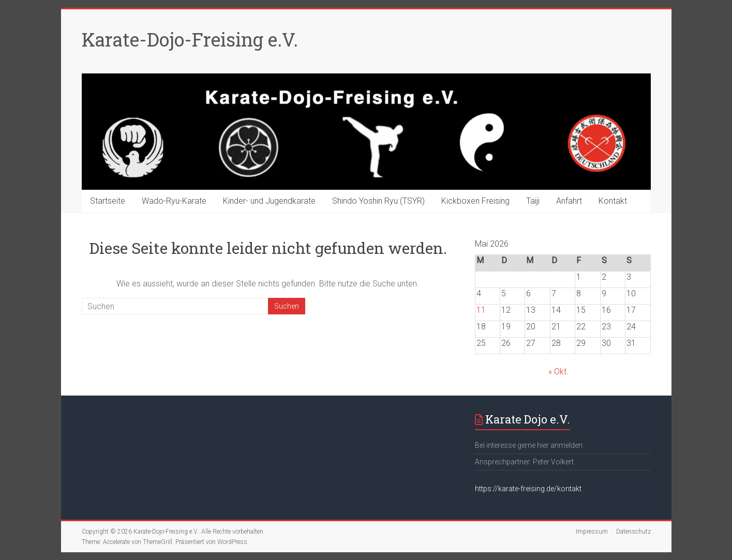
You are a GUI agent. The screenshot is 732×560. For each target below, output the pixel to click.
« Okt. (558, 372)
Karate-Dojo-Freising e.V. (190, 39)
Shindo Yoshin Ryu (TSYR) (378, 201)
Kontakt (613, 201)
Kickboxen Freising (475, 201)
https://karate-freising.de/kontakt (528, 489)
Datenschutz (633, 532)
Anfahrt (569, 201)
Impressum (592, 532)
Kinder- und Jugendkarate (269, 201)
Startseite (108, 201)
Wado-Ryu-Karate (174, 201)
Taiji (533, 201)
